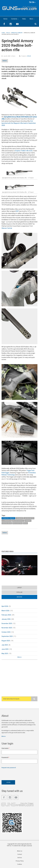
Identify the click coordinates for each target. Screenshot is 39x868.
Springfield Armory (8, 518)
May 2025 (5, 654)
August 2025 (6, 641)
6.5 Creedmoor (7, 521)
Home (5, 19)
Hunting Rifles (7, 523)
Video (24, 19)
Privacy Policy (20, 861)
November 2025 (7, 628)
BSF (17, 211)
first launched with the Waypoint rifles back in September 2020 (19, 123)
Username (5, 748)
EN (32, 2)
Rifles (29, 56)
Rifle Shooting (17, 523)
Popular (19, 592)
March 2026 (5, 611)
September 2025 (7, 636)
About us (20, 851)
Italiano (5, 61)
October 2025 (6, 632)
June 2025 (5, 649)
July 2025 (5, 645)
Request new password (9, 768)
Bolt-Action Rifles (18, 521)
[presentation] (17, 774)
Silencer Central (7, 228)
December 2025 (7, 623)
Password (5, 757)
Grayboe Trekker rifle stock (24, 151)
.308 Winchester (29, 518)
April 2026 (5, 606)
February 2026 (6, 615)
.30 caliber (19, 518)
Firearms (28, 521)
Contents (14, 19)
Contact (20, 854)
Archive (19, 597)
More (31, 19)
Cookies (20, 864)
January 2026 (6, 619)
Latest (19, 588)
